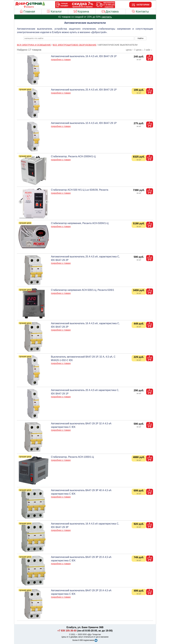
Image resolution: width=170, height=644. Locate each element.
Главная (29, 11)
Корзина (83, 11)
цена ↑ (130, 50)
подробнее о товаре (61, 60)
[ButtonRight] (47, 202)
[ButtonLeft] (21, 202)
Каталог (56, 11)
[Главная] (30, 5)
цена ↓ (140, 50)
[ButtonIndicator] (34, 217)
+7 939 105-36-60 (67, 631)
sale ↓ (149, 50)
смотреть (107, 17)
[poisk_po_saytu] (79, 38)
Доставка (112, 11)
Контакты (142, 11)
